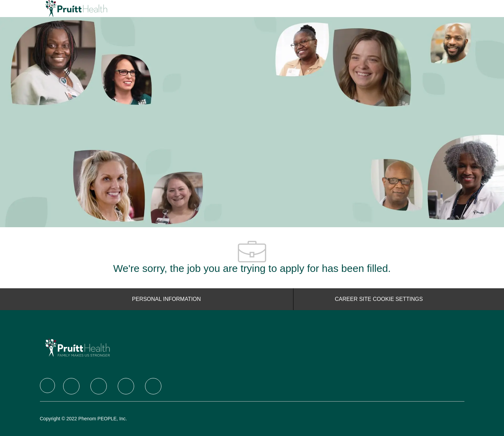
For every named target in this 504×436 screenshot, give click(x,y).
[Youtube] (153, 386)
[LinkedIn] (99, 386)
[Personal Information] (167, 299)
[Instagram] (126, 386)
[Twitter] (71, 386)
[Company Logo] (62, 9)
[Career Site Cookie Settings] (379, 299)
